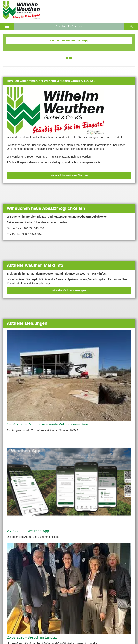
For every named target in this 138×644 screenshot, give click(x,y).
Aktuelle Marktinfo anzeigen (69, 290)
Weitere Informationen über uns (69, 175)
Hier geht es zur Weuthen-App (69, 40)
